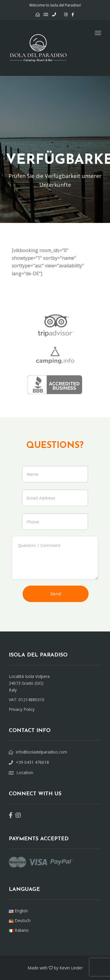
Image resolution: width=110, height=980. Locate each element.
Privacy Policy (22, 709)
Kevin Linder (71, 968)
